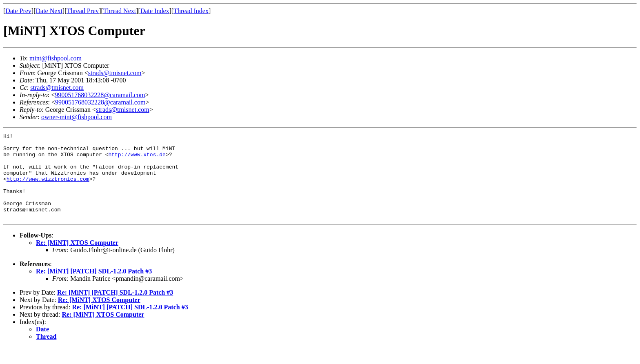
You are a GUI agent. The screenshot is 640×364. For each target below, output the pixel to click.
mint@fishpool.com (56, 58)
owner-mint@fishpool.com (77, 117)
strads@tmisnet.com (115, 73)
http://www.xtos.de (137, 159)
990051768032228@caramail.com (100, 95)
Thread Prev (83, 11)
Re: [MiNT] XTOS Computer (77, 260)
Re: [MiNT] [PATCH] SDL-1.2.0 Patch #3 (94, 288)
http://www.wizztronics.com (48, 189)
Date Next (49, 11)
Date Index (155, 11)
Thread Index (191, 11)
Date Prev (18, 11)
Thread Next (120, 11)
